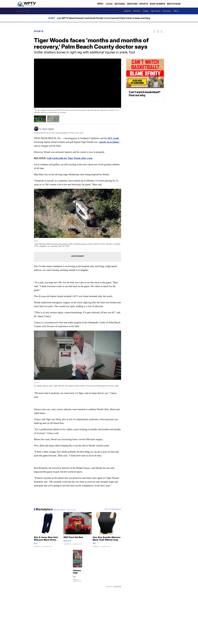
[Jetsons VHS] (78, 567)
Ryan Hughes (48, 129)
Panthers (137, 11)
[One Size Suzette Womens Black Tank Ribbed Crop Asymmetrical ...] (107, 531)
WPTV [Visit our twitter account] (24, 11)
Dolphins (128, 11)
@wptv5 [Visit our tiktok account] (29, 11)
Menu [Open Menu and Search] (100, 4)
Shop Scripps (157, 4)
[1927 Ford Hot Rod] (78, 531)
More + (177, 11)
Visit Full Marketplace (113, 509)
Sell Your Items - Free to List (65, 510)
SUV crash (113, 138)
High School (156, 11)
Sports (144, 4)
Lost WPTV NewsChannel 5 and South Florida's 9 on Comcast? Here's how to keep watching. (104, 18)
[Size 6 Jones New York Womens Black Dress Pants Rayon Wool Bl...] (48, 531)
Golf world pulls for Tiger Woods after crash (70, 158)
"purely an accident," (109, 142)
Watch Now (174, 4)
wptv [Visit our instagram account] (21, 11)
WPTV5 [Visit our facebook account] (19, 11)
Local (109, 4)
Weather (132, 4)
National (120, 4)
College (146, 11)
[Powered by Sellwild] (117, 587)
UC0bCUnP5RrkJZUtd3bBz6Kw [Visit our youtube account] (26, 11)
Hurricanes (167, 11)
